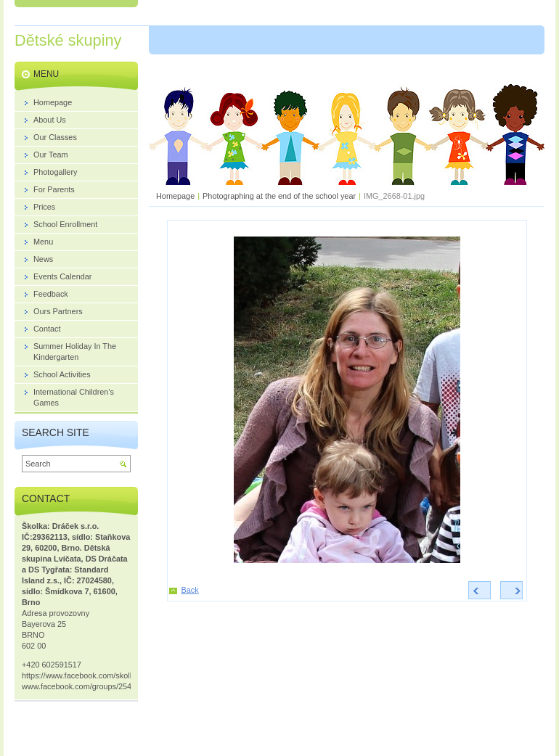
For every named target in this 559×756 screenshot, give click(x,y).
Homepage (175, 196)
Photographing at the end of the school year (279, 196)
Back (190, 590)
